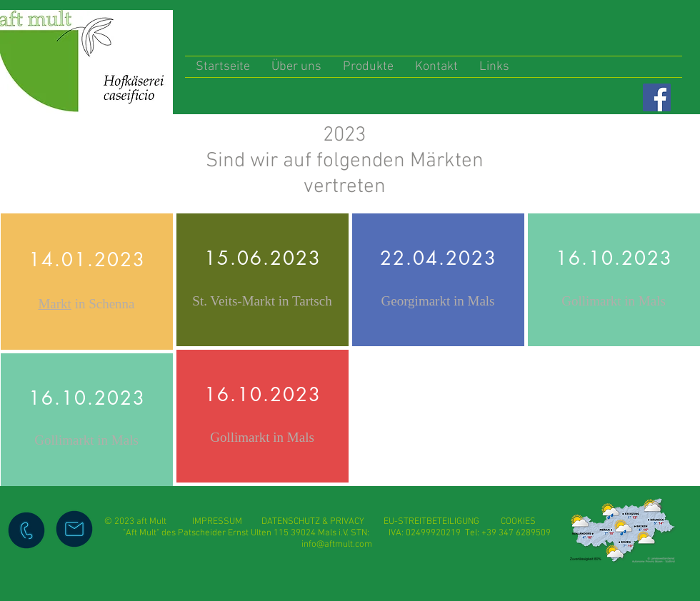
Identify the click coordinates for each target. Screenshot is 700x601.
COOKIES (518, 522)
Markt (54, 304)
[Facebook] (657, 97)
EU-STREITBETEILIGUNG (431, 522)
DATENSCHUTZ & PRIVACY (313, 522)
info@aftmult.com (337, 545)
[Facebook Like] (623, 97)
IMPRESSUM (227, 522)
